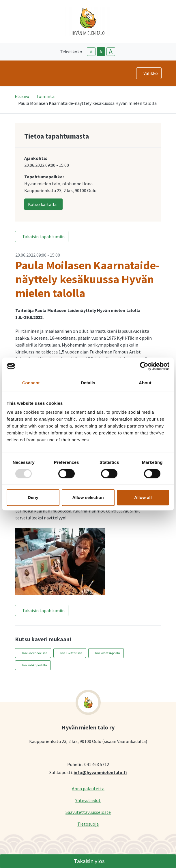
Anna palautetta (88, 788)
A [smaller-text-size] (91, 52)
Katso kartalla (42, 204)
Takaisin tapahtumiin (43, 237)
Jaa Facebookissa (34, 653)
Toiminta (45, 96)
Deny (33, 497)
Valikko (151, 73)
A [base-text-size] (101, 52)
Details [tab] (88, 383)
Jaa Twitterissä (71, 653)
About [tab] (145, 383)
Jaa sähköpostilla (34, 665)
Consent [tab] (31, 383)
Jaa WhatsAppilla (107, 653)
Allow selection (88, 497)
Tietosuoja (88, 824)
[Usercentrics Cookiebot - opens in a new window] (144, 366)
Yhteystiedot (88, 800)
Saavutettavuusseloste (88, 812)
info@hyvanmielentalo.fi (100, 772)
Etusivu (22, 96)
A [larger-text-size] (111, 52)
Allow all (143, 497)
